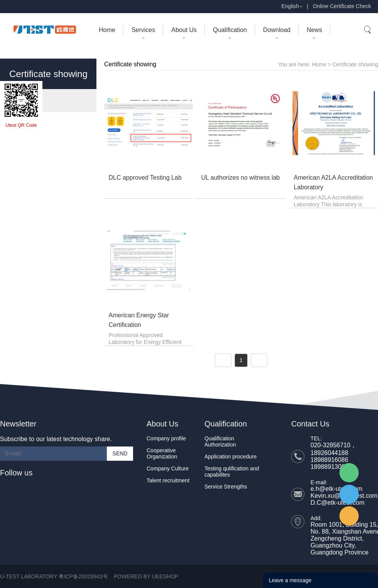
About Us (184, 30)
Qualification (230, 30)
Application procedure (230, 457)
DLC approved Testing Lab (145, 178)
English (290, 6)
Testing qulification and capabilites (232, 472)
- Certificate (25, 100)
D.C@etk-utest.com (337, 503)
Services (143, 30)
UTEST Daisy (349, 494)
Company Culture (168, 468)
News (314, 30)
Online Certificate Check (342, 6)
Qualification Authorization (220, 441)
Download (277, 30)
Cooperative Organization (162, 453)
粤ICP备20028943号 (83, 576)
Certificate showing (355, 64)
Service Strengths (226, 487)
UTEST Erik (349, 516)
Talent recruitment (168, 480)
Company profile (166, 438)
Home (107, 30)
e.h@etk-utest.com (337, 489)
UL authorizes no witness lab (241, 178)
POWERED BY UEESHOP (146, 576)
